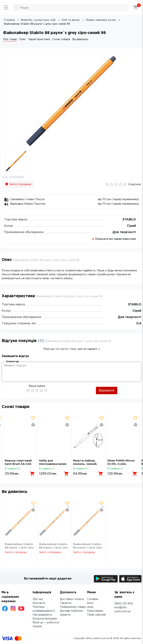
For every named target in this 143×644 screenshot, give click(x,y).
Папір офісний (96, 615)
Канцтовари (95, 611)
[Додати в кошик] (32, 474)
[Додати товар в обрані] (33, 418)
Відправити (107, 390)
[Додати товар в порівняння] (33, 425)
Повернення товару (73, 607)
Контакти (39, 603)
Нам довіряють (42, 615)
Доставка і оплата (72, 599)
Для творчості (124, 232)
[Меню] (6, 7)
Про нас (38, 599)
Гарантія (66, 603)
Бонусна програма (45, 619)
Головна (93, 599)
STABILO (129, 220)
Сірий (131, 226)
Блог (90, 603)
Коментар (13, 362)
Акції (90, 607)
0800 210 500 (124, 604)
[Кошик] (136, 7)
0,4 (139, 323)
